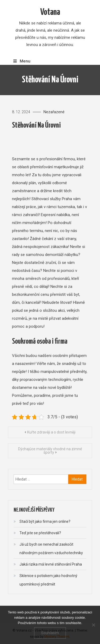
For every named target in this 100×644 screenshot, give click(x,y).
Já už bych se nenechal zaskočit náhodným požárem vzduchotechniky (51, 549)
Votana (50, 12)
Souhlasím (50, 633)
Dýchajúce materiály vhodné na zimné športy (50, 451)
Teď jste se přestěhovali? (40, 533)
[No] (93, 625)
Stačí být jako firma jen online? (45, 521)
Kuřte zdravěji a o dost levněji (51, 432)
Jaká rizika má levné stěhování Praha (51, 564)
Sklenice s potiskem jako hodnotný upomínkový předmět (48, 580)
